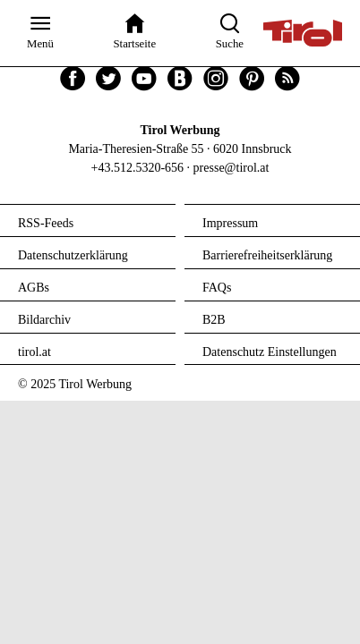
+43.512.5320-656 (138, 168)
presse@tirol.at (231, 168)
